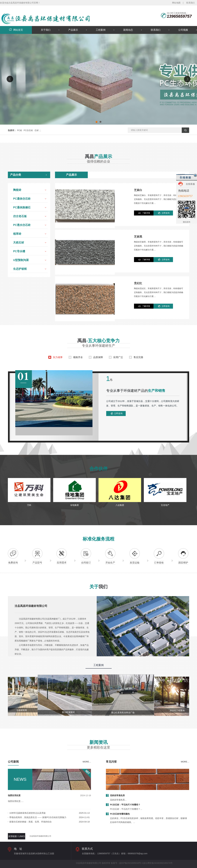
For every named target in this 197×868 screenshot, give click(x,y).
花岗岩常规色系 (117, 795)
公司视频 (183, 30)
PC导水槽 (19, 251)
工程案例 (101, 30)
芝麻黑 (138, 237)
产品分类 (16, 175)
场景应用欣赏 (14, 795)
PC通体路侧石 (22, 207)
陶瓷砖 (17, 190)
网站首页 (16, 30)
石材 (37, 130)
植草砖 (17, 234)
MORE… (87, 762)
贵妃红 (138, 283)
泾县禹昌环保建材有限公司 (40, 836)
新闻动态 (128, 30)
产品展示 (73, 30)
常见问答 (111, 762)
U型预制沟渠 (21, 260)
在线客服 (190, 184)
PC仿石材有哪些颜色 (120, 814)
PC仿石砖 (28, 130)
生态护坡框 (20, 269)
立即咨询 (166, 213)
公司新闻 (13, 762)
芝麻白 (138, 190)
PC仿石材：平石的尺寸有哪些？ (125, 805)
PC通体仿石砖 (22, 199)
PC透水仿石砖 (22, 225)
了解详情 (146, 213)
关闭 (195, 175)
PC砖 (20, 130)
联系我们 (191, 3)
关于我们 (46, 30)
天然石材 (19, 243)
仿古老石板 (20, 216)
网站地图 (176, 3)
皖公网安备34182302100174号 (158, 863)
